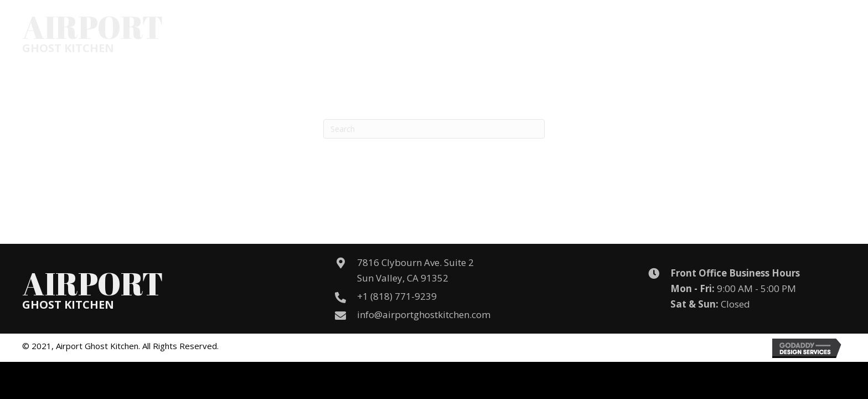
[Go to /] (93, 32)
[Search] (434, 129)
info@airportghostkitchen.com (424, 314)
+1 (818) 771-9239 (397, 296)
